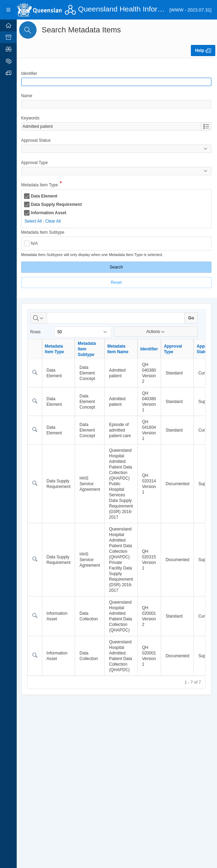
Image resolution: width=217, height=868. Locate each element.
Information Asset (50, 213)
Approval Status (37, 140)
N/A (36, 243)
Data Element (45, 196)
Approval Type (36, 163)
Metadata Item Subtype (44, 232)
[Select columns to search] (40, 318)
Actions (156, 332)
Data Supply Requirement (57, 204)
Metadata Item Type (41, 185)
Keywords (32, 118)
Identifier (30, 73)
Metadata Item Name (119, 349)
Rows (37, 332)
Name (28, 96)
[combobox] (112, 126)
